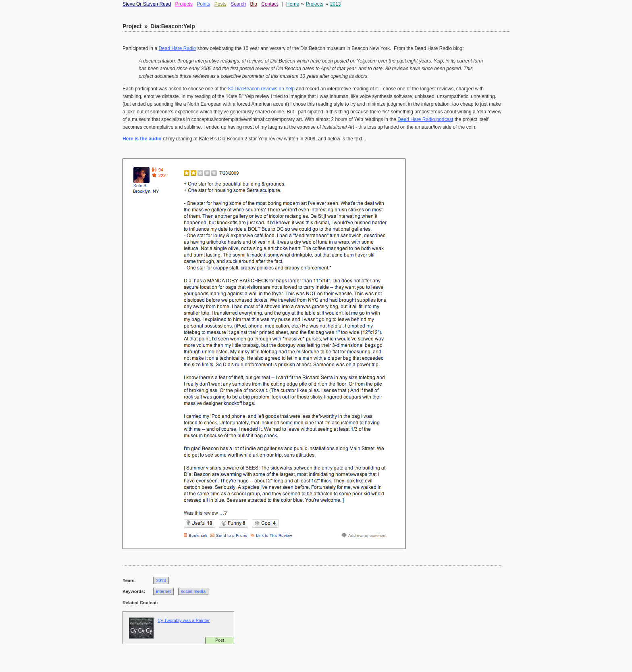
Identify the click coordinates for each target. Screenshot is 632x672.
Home (293, 4)
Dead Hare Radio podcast (425, 119)
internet (163, 591)
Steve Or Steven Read (147, 4)
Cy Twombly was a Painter (184, 620)
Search (238, 4)
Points (203, 4)
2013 (336, 4)
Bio (254, 4)
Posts (220, 4)
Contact (269, 4)
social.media (193, 591)
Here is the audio (142, 139)
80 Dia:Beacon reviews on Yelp (261, 89)
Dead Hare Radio (177, 48)
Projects (184, 4)
